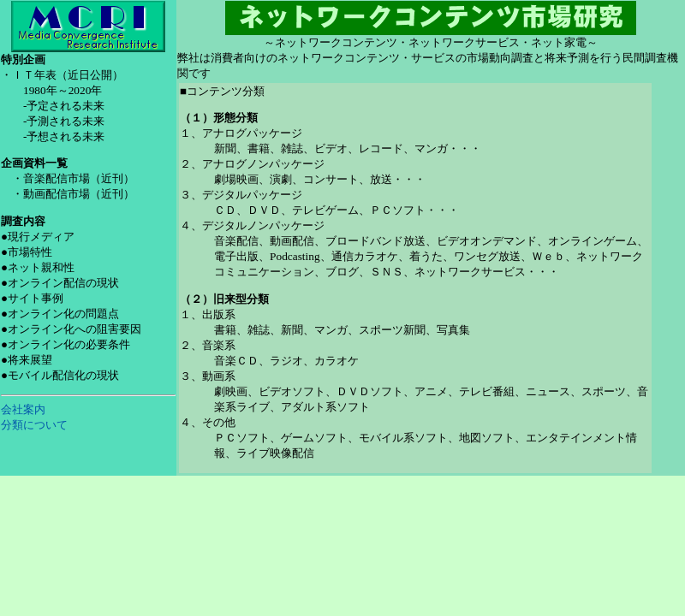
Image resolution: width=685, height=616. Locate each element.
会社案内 (23, 409)
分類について (34, 425)
